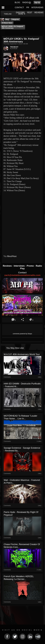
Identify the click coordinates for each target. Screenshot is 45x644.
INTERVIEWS (37, 8)
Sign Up (37, 3)
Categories (15, 19)
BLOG (17, 2)
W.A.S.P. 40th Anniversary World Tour (22, 354)
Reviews (8, 266)
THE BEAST (14, 47)
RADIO (25, 2)
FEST (30, 13)
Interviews (19, 266)
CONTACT (19, 8)
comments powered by (22, 334)
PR (28, 8)
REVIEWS (39, 13)
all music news (7, 23)
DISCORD (20, 13)
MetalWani (12, 256)
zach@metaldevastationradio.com (22, 275)
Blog (7, 19)
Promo (30, 266)
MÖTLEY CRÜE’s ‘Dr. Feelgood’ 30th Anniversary (13, 27)
